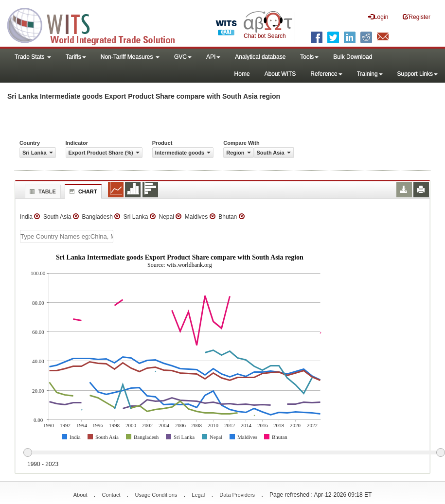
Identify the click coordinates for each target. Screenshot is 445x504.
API (213, 57)
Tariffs (76, 57)
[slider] (234, 453)
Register (417, 17)
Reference (326, 74)
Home (242, 74)
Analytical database (260, 57)
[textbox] (67, 236)
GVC (183, 57)
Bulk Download (353, 57)
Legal (198, 495)
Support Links (418, 74)
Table (42, 191)
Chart (82, 191)
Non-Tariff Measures (130, 57)
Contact (111, 495)
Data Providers (237, 495)
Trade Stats (33, 57)
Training (370, 74)
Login (378, 17)
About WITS (280, 74)
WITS (97, 24)
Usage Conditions (156, 495)
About (80, 495)
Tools (309, 57)
